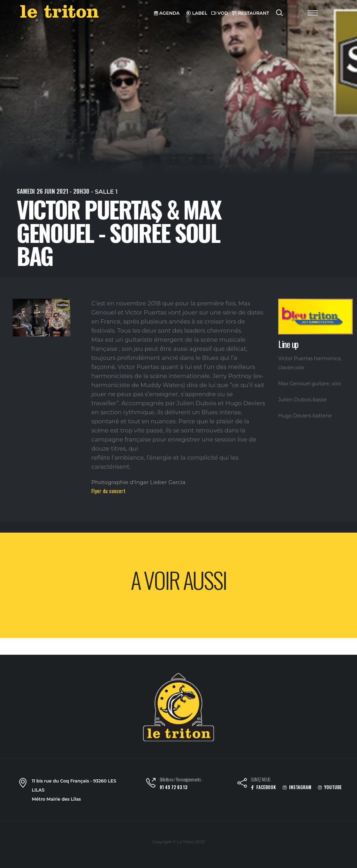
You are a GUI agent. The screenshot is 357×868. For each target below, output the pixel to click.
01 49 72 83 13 (173, 787)
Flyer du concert (108, 491)
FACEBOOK (263, 787)
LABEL (197, 13)
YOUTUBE (330, 787)
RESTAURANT (251, 13)
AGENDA (167, 13)
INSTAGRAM (297, 787)
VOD (220, 13)
